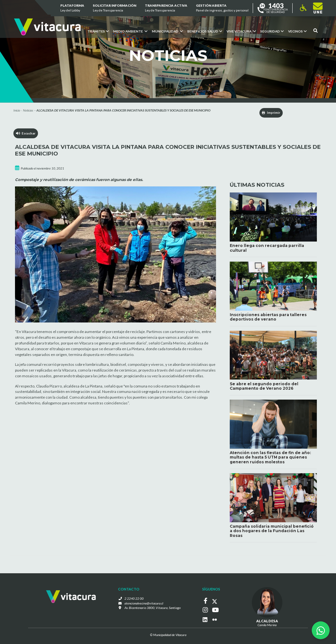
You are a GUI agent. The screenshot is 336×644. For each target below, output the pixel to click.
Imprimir (269, 113)
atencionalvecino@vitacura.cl (144, 604)
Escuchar (26, 134)
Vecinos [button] (297, 31)
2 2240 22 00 (135, 599)
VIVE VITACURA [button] (241, 31)
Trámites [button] (98, 31)
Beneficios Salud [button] (205, 31)
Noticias (28, 110)
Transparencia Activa (166, 8)
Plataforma (72, 8)
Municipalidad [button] (167, 31)
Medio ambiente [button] (130, 31)
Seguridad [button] (272, 31)
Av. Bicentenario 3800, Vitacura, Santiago (153, 609)
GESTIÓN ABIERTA (222, 8)
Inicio (17, 110)
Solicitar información (115, 8)
